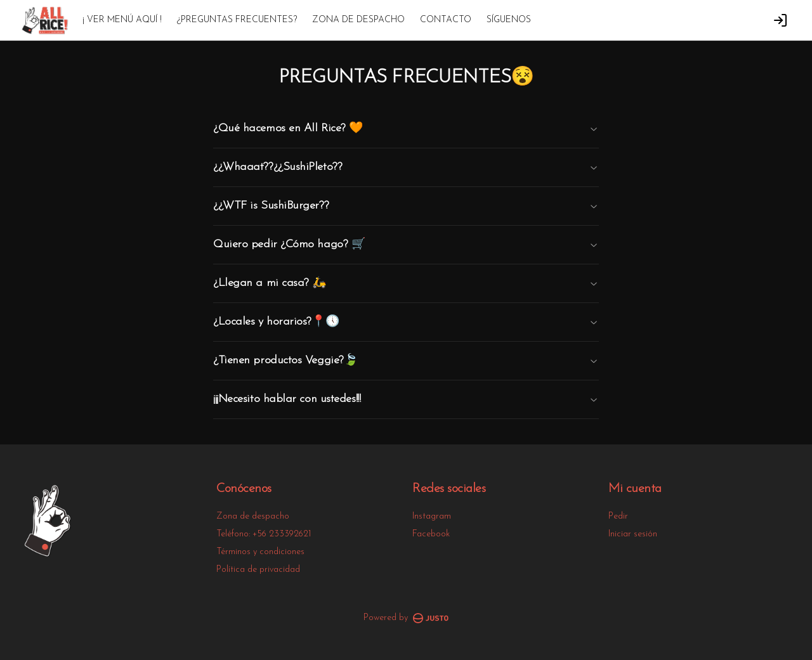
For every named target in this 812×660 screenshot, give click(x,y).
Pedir (618, 516)
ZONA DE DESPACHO (358, 20)
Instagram (432, 516)
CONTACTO (446, 20)
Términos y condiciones (260, 552)
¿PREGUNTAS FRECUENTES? (237, 20)
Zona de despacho (253, 516)
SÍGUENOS (509, 20)
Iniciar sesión (633, 534)
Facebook (431, 534)
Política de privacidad (258, 570)
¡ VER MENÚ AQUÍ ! (122, 20)
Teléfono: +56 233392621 (264, 534)
